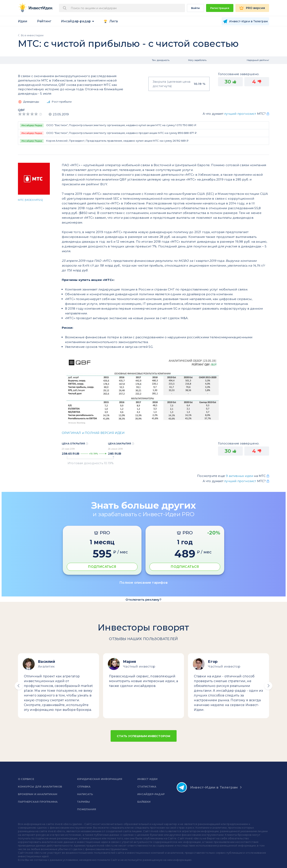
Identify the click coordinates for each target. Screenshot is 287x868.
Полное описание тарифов (143, 583)
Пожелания (87, 809)
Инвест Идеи (147, 779)
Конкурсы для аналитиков (40, 787)
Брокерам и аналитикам (38, 794)
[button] (19, 686)
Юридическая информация (100, 779)
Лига (114, 21)
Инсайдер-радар (76, 21)
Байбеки (144, 802)
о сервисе (26, 779)
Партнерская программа (38, 802)
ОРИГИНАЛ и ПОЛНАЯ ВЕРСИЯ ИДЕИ (93, 433)
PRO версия (255, 8)
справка (84, 787)
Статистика (147, 787)
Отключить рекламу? (143, 600)
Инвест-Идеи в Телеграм (207, 787)
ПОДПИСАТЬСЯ (102, 567)
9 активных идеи (240, 476)
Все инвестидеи (32, 35)
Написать (85, 794)
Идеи (23, 21)
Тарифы (84, 802)
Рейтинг (44, 21)
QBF (22, 110)
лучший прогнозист (240, 114)
